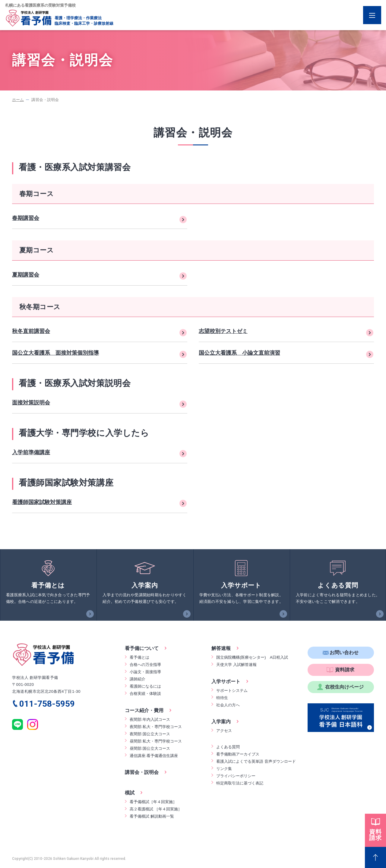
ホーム (18, 100)
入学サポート (226, 681)
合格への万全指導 (145, 665)
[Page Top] (375, 857)
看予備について (142, 648)
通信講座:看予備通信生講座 (154, 756)
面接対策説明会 (31, 403)
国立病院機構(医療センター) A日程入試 (252, 657)
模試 (130, 793)
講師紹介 (138, 679)
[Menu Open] (372, 15)
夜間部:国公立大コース (150, 734)
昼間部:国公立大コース (150, 748)
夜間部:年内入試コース (150, 719)
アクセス (224, 731)
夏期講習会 (26, 275)
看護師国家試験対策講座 (42, 502)
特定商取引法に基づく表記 (240, 783)
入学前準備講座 (31, 452)
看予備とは (139, 657)
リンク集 (224, 769)
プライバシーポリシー (236, 776)
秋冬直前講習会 (31, 331)
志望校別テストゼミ (223, 331)
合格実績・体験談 (145, 694)
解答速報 (221, 648)
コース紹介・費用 (144, 710)
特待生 (222, 698)
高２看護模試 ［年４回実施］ (156, 809)
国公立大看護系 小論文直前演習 (239, 353)
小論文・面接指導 (145, 672)
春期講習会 (26, 218)
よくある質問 (228, 747)
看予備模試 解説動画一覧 (152, 816)
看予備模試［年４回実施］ (153, 802)
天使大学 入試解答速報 (236, 665)
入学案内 (221, 722)
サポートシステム (232, 691)
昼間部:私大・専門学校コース (156, 741)
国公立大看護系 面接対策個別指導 (55, 353)
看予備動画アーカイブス (238, 754)
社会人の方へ (228, 705)
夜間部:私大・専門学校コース (156, 727)
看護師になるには (145, 686)
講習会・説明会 (142, 772)
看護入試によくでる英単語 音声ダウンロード (256, 761)
